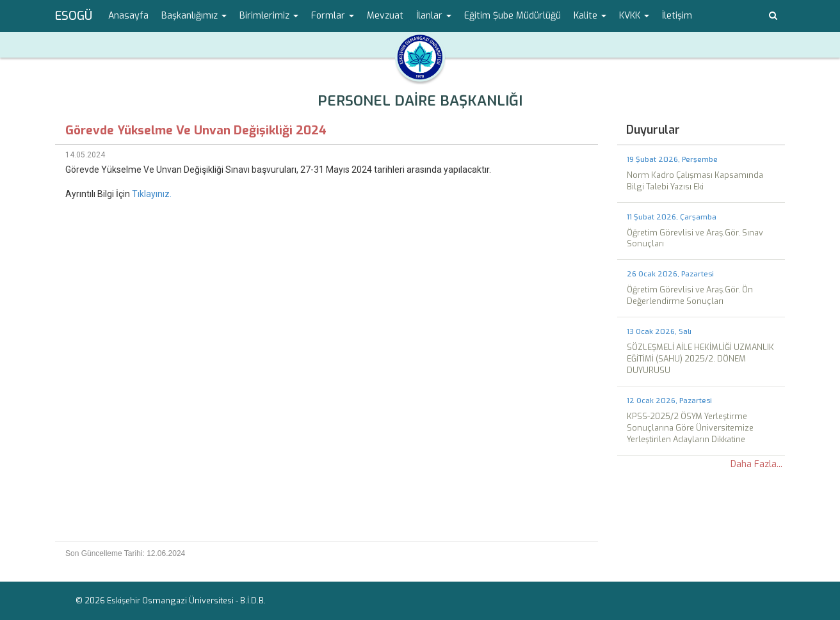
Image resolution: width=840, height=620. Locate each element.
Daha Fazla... (756, 464)
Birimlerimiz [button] (269, 16)
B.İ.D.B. (253, 600)
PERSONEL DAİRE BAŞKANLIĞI (420, 101)
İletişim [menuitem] (677, 16)
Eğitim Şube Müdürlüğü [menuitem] (513, 16)
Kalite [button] (590, 16)
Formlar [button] (333, 16)
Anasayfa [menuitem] (128, 16)
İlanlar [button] (434, 16)
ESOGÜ (74, 16)
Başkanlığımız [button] (194, 16)
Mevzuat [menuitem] (385, 16)
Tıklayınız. (152, 194)
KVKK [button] (634, 16)
